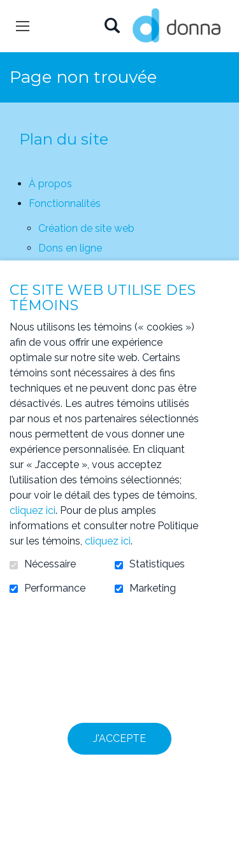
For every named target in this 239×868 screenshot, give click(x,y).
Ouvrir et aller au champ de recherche (112, 26)
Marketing (153, 588)
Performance (55, 588)
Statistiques (157, 564)
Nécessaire (50, 564)
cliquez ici (33, 510)
